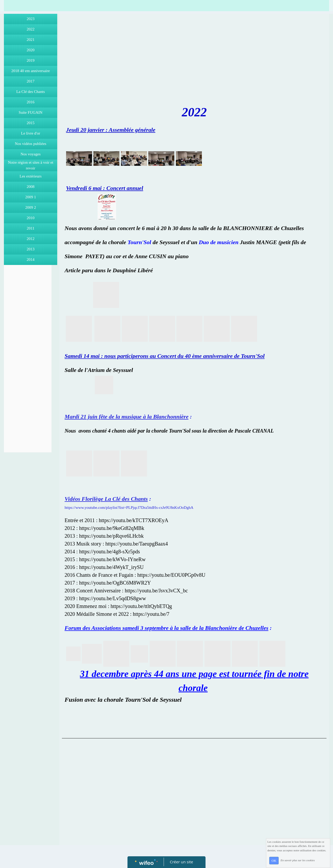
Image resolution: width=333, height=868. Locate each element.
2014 (31, 259)
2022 (31, 29)
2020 (31, 50)
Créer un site (181, 862)
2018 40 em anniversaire (31, 71)
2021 (31, 40)
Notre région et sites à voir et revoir (30, 165)
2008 (31, 187)
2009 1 (31, 197)
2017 (31, 81)
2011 (31, 228)
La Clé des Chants (31, 92)
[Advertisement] (28, 372)
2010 (31, 218)
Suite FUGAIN (31, 112)
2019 (31, 60)
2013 (31, 249)
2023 (31, 19)
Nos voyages (31, 154)
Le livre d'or (31, 133)
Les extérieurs (31, 176)
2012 (31, 239)
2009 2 (31, 207)
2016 (31, 102)
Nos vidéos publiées (31, 144)
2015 (31, 123)
